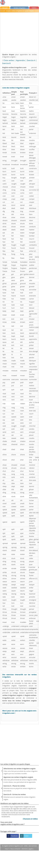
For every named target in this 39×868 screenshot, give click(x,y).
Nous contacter (16, 849)
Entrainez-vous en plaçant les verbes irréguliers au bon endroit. (21, 788)
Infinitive (7, 93)
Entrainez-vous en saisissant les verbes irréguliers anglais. (21, 797)
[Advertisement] (19, 32)
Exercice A (31, 60)
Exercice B (6, 63)
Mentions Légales (28, 849)
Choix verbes (9, 60)
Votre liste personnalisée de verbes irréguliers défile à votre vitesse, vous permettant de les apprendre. (21, 779)
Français (33, 93)
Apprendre (20, 60)
